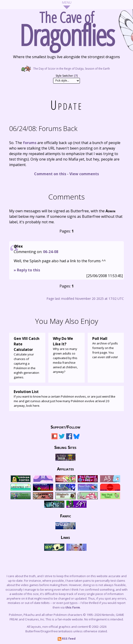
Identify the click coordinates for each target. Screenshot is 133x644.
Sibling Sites (65, 447)
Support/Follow (65, 427)
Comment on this (50, 174)
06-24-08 (51, 252)
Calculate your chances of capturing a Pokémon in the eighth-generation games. (27, 357)
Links (65, 537)
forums (30, 143)
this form (73, 607)
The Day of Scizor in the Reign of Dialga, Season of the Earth (67, 69)
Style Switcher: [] (67, 76)
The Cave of (66, 27)
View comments (84, 174)
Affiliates (65, 469)
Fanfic (65, 516)
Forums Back (43, 128)
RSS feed (67, 639)
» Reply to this (27, 270)
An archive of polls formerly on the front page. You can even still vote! (106, 347)
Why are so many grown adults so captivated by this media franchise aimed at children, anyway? (66, 355)
